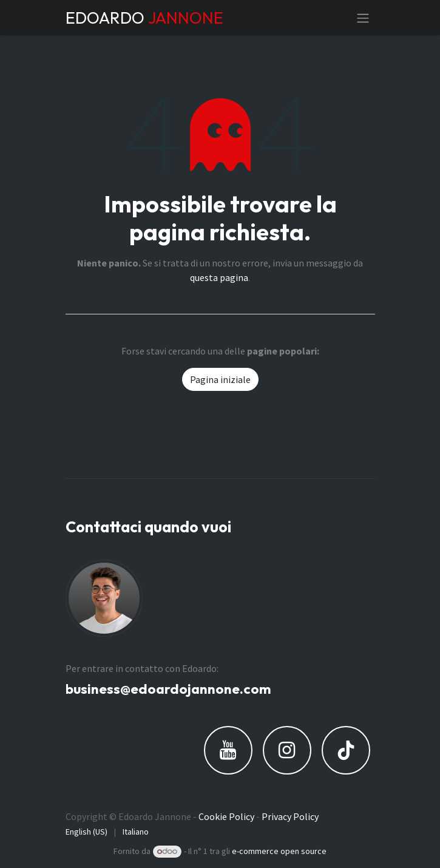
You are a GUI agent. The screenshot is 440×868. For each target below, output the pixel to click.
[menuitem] (86, 832)
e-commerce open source (279, 851)
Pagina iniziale (220, 379)
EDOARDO (144, 18)
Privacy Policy (290, 816)
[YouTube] (228, 750)
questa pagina (219, 277)
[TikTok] (346, 750)
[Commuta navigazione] (363, 18)
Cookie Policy (226, 816)
